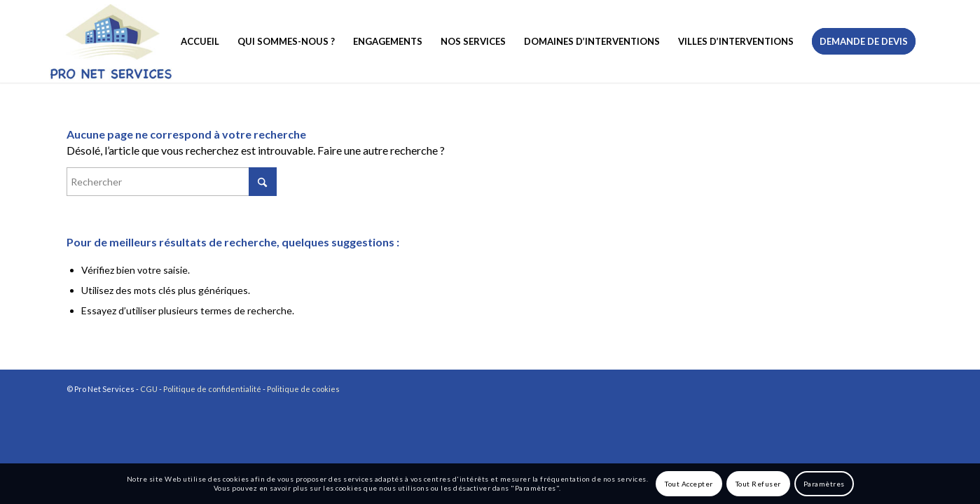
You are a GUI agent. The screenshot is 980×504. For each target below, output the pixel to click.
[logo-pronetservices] (110, 41)
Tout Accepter (689, 484)
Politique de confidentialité (212, 389)
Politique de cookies (303, 389)
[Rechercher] (172, 182)
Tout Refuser (758, 484)
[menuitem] (200, 41)
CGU (149, 389)
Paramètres (824, 484)
